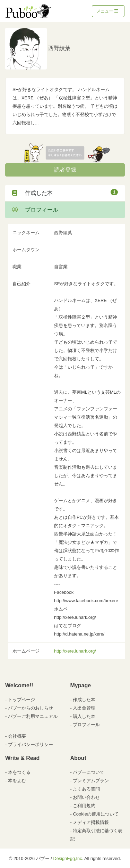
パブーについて (89, 772)
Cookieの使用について (96, 814)
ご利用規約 (84, 806)
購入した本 (84, 716)
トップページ (21, 700)
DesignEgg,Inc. (68, 858)
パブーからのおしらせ (31, 708)
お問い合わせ (86, 797)
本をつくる (19, 772)
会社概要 (17, 736)
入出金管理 (84, 708)
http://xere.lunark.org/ (75, 651)
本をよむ (17, 781)
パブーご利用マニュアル (33, 716)
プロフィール (35, 210)
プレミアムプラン (91, 781)
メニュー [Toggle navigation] (107, 11)
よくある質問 (86, 789)
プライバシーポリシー (31, 744)
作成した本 (65, 193)
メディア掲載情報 (91, 822)
